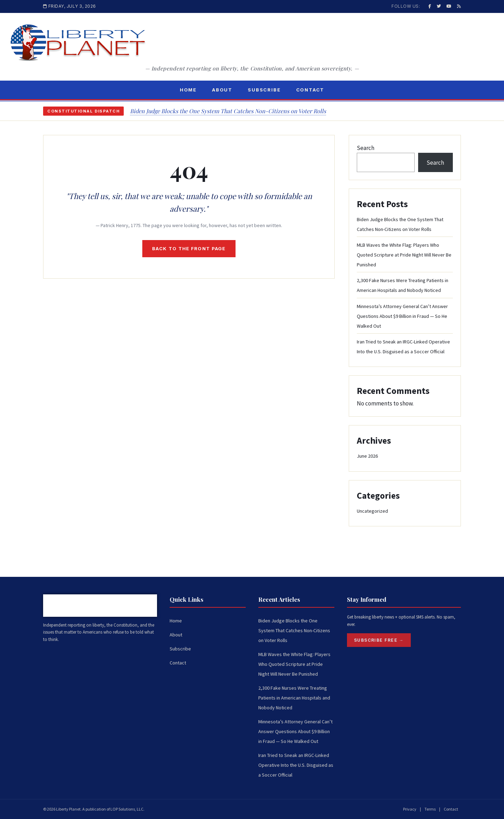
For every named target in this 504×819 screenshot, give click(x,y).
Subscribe (264, 90)
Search (366, 148)
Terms (430, 809)
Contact (310, 90)
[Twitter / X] (439, 6)
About (222, 90)
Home (188, 90)
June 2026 (367, 456)
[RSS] (459, 6)
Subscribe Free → (379, 640)
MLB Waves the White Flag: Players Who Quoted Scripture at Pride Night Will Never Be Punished (404, 255)
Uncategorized (372, 511)
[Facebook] (430, 6)
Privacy (410, 809)
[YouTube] (449, 6)
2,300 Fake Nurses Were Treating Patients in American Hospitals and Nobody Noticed (294, 698)
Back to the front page (189, 248)
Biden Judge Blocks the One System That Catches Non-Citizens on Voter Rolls (228, 111)
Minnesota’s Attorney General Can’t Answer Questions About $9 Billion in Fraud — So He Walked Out (402, 316)
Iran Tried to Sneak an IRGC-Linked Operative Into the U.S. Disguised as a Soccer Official (296, 765)
